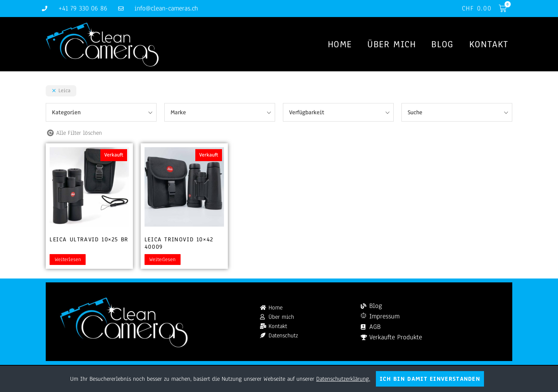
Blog (442, 44)
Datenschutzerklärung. (343, 379)
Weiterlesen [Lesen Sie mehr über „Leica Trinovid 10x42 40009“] (162, 260)
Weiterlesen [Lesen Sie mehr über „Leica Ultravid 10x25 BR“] (68, 260)
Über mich (392, 44)
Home (340, 44)
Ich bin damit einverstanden (430, 379)
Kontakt (489, 44)
